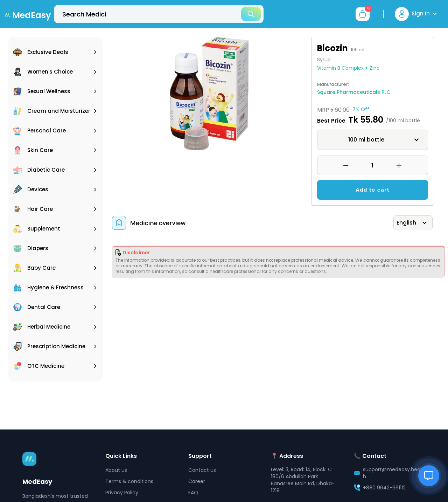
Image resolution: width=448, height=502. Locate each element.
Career (197, 481)
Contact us (202, 470)
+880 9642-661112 (384, 488)
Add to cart (373, 190)
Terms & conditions (129, 481)
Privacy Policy (122, 493)
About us (116, 470)
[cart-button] (363, 14)
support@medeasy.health (393, 473)
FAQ (193, 493)
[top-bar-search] (159, 14)
